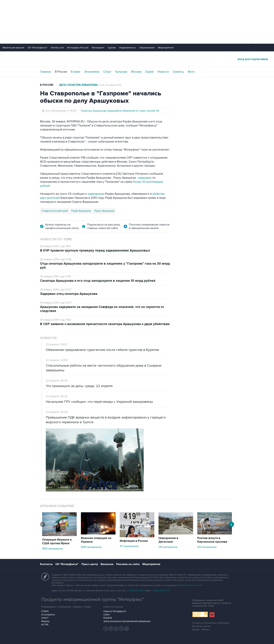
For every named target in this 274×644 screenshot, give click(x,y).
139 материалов (168, 547)
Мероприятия (166, 48)
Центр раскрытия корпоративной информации (127, 621)
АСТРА (45, 625)
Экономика (92, 72)
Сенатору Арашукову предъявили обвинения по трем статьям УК (120, 111)
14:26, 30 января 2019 (110, 85)
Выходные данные (201, 626)
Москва (136, 72)
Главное (46, 72)
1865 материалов (52, 549)
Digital (149, 72)
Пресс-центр (90, 564)
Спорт (107, 72)
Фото (191, 72)
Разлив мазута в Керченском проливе (212, 540)
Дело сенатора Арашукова (78, 85)
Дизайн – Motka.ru (201, 630)
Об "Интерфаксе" (37, 48)
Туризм (112, 48)
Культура (121, 72)
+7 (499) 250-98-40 (136, 591)
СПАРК (45, 611)
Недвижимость (127, 48)
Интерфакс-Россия (78, 48)
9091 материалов (91, 547)
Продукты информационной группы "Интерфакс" (93, 599)
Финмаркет (98, 48)
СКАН (107, 615)
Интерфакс (137, 59)
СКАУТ (45, 618)
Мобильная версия (13, 48)
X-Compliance (48, 615)
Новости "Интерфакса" (115, 611)
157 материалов (129, 546)
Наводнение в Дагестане (168, 540)
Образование (147, 48)
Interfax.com (57, 48)
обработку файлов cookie (190, 585)
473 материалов (207, 547)
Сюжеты (178, 72)
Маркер (45, 621)
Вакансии (107, 564)
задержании (96, 194)
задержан (145, 178)
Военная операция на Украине (96, 540)
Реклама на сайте (128, 564)
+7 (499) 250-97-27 (160, 591)
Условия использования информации (211, 623)
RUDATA (108, 618)
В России (61, 72)
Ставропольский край (55, 211)
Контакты (46, 564)
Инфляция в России (134, 541)
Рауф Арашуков (81, 211)
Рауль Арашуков (104, 211)
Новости (163, 72)
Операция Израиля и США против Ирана (57, 542)
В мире (76, 72)
